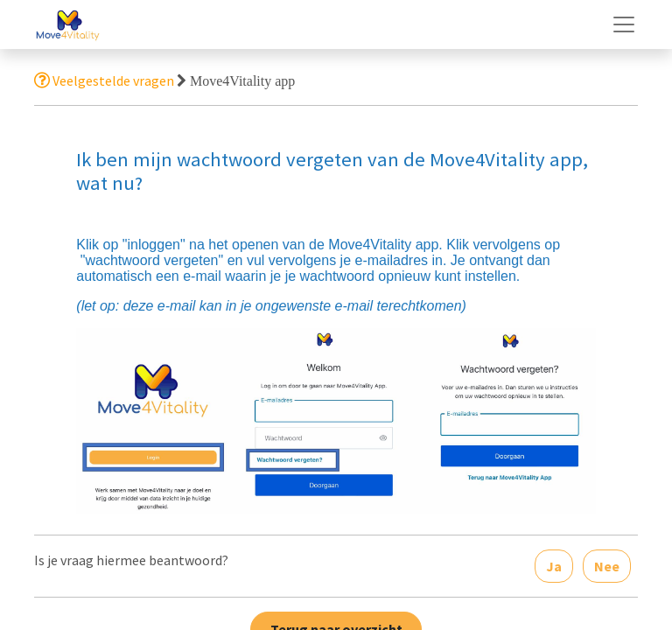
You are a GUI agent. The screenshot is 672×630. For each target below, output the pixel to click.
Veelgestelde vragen (104, 80)
